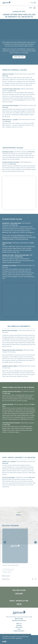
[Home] (7, 3)
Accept (4, 641)
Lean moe (19, 638)
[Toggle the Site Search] (32, 3)
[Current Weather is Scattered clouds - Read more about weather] (29, 2)
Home (30, 8)
